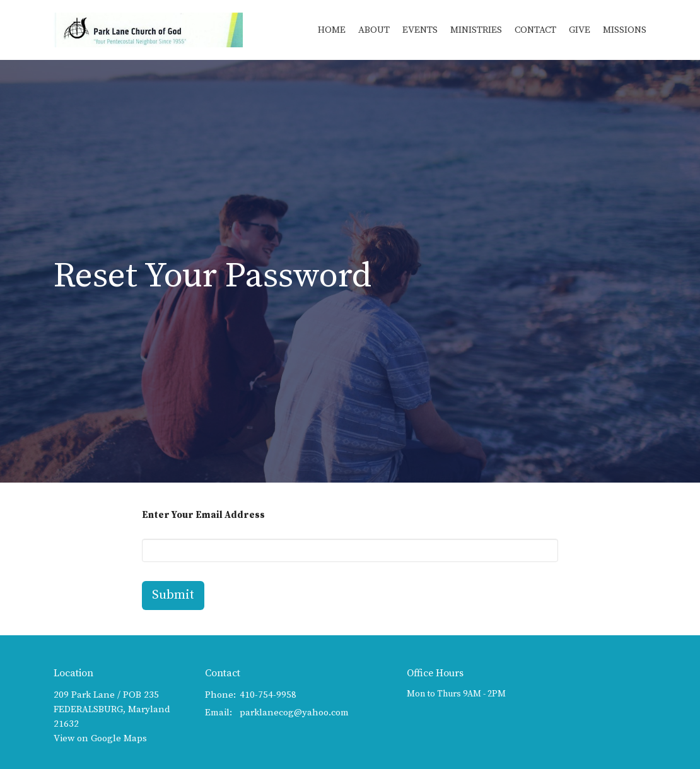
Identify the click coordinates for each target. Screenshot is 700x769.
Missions (625, 30)
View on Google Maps (100, 738)
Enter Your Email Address (203, 515)
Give (580, 30)
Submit (173, 595)
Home (332, 30)
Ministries (476, 30)
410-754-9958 (268, 695)
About (374, 30)
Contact (535, 30)
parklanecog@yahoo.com (294, 713)
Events (420, 30)
